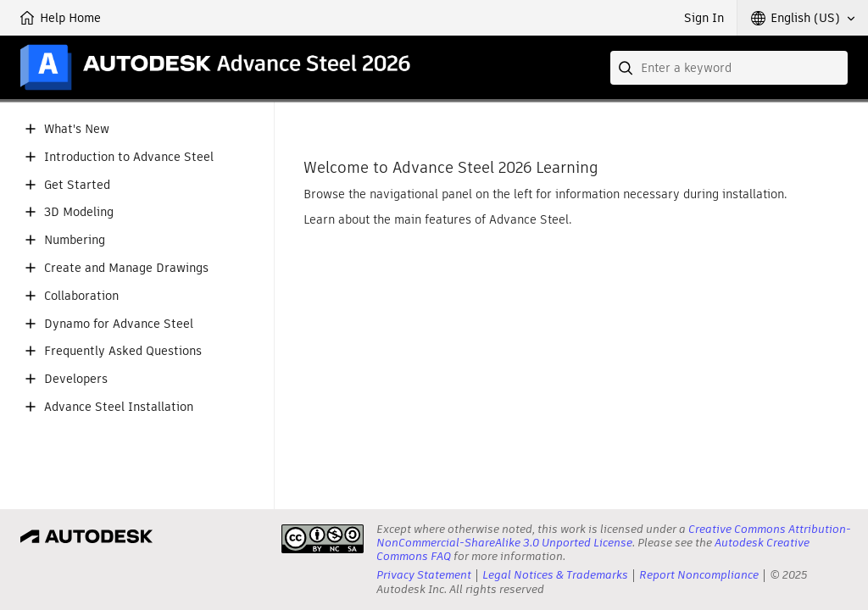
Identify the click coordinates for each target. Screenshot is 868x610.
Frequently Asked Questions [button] (123, 351)
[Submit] (627, 68)
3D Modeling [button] (79, 212)
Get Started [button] (77, 185)
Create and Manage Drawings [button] (126, 268)
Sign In (704, 18)
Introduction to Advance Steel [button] (129, 157)
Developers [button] (76, 379)
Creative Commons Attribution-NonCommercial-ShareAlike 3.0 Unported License (614, 536)
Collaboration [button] (81, 296)
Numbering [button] (75, 240)
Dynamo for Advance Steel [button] (119, 324)
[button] (803, 18)
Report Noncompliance (699, 575)
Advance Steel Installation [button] (119, 407)
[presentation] (323, 539)
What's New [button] (77, 129)
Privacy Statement (424, 575)
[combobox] (729, 68)
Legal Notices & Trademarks (555, 575)
